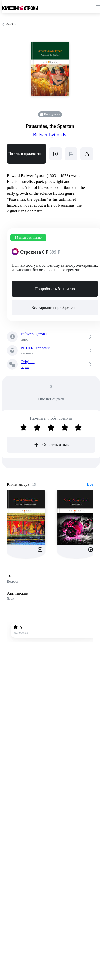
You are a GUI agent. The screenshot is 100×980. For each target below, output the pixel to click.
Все (90, 484)
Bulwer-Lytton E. (50, 135)
